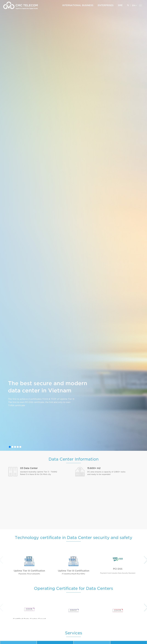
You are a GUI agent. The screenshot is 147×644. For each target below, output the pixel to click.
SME (120, 5)
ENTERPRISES (106, 5)
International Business (78, 5)
